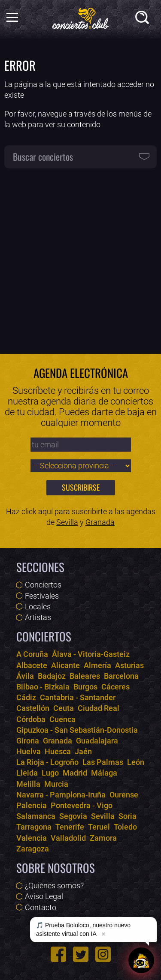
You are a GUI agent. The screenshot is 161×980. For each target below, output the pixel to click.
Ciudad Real (99, 708)
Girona (28, 741)
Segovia (73, 816)
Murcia (56, 784)
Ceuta (64, 708)
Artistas (38, 617)
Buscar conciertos (43, 156)
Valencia (32, 838)
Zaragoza (33, 849)
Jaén (83, 751)
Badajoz (52, 676)
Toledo (125, 827)
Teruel (99, 827)
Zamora (103, 838)
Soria (128, 816)
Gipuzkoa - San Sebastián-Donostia (77, 730)
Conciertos (43, 585)
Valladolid (68, 838)
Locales (38, 607)
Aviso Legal (44, 896)
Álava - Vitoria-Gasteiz (91, 654)
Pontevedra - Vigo (82, 805)
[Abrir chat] (141, 960)
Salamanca (36, 816)
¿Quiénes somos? (54, 886)
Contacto (41, 907)
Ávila (25, 676)
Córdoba (31, 719)
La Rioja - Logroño (47, 762)
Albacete (32, 665)
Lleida (27, 773)
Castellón (33, 708)
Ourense (124, 795)
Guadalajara (97, 741)
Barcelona (121, 676)
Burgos (85, 687)
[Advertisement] (80, 256)
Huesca (58, 751)
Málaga (104, 773)
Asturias (129, 665)
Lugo (50, 773)
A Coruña (32, 654)
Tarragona (34, 827)
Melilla (28, 784)
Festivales (42, 596)
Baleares (85, 676)
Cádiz (26, 697)
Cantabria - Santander (78, 697)
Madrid (75, 773)
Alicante (65, 665)
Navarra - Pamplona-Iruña (61, 795)
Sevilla (67, 522)
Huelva (29, 751)
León (136, 762)
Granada (100, 522)
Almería (97, 665)
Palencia (32, 805)
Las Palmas (103, 762)
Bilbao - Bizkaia (43, 687)
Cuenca (62, 719)
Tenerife (70, 827)
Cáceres (115, 687)
